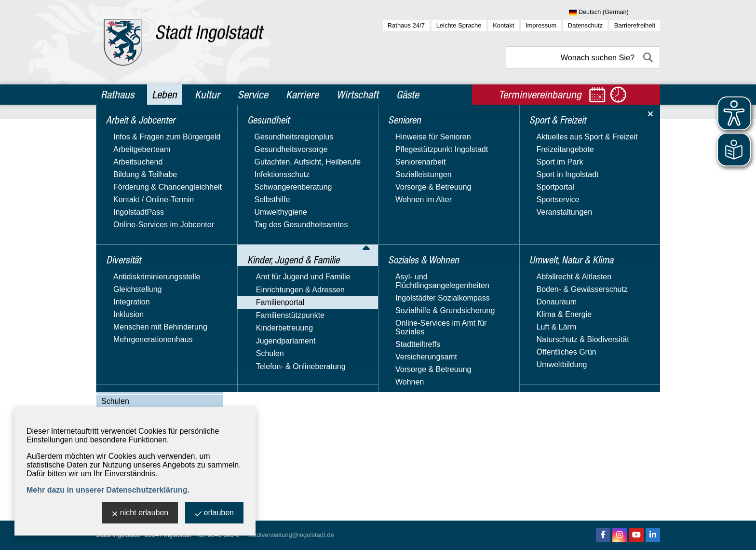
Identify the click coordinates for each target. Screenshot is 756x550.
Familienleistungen (143, 291)
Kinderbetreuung (130, 373)
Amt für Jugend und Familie (148, 209)
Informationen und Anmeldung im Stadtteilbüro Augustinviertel (353, 246)
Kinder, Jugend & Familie (149, 192)
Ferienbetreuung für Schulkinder (166, 318)
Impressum (541, 25)
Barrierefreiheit (635, 25)
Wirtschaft (358, 95)
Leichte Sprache (459, 25)
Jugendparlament (131, 387)
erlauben (214, 514)
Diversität (120, 150)
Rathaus (117, 95)
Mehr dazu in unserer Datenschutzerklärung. (108, 490)
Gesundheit (123, 171)
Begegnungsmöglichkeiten (156, 251)
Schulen (115, 401)
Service (253, 95)
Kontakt (503, 25)
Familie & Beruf (137, 278)
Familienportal (125, 237)
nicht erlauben (140, 514)
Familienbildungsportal (149, 305)
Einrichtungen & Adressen (146, 223)
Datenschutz (585, 25)
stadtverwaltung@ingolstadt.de (291, 535)
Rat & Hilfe (129, 345)
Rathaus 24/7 (406, 25)
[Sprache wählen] (614, 13)
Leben (164, 95)
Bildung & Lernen (141, 264)
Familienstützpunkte (135, 359)
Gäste (408, 95)
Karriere (302, 95)
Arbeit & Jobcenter (138, 129)
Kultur (207, 95)
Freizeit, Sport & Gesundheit (159, 332)
